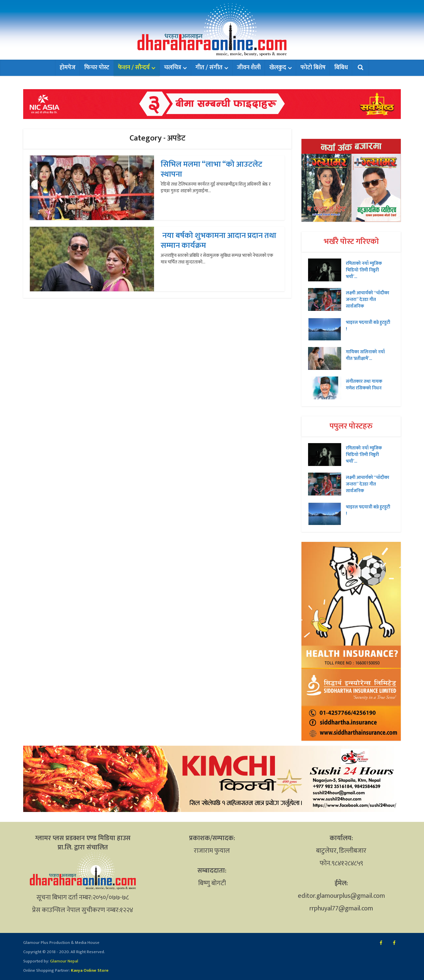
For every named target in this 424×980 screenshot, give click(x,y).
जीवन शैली (249, 68)
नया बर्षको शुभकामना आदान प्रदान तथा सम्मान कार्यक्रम (218, 241)
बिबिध (341, 68)
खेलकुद (278, 68)
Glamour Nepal (64, 961)
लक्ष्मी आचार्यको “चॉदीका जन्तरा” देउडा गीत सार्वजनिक (368, 299)
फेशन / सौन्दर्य (134, 68)
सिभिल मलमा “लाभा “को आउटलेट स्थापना (212, 169)
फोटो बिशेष (313, 68)
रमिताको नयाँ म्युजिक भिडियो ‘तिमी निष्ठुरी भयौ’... (364, 270)
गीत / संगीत (209, 68)
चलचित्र (173, 68)
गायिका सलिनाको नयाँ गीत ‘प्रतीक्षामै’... (365, 355)
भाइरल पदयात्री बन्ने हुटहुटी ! (368, 325)
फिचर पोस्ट (97, 68)
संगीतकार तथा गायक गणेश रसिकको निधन (364, 384)
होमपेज (68, 68)
